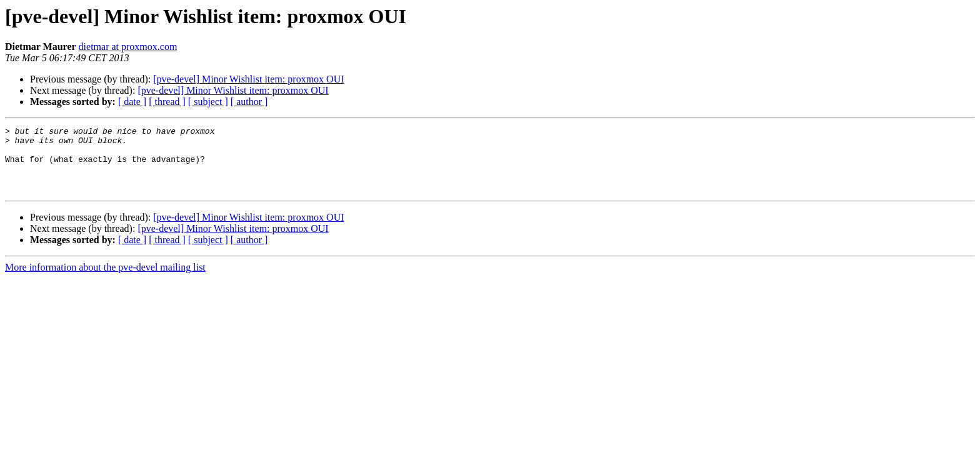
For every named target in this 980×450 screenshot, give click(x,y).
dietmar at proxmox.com (128, 47)
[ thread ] (167, 102)
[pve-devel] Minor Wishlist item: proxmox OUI (248, 79)
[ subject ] (208, 102)
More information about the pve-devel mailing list (105, 280)
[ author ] (249, 102)
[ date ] (132, 102)
